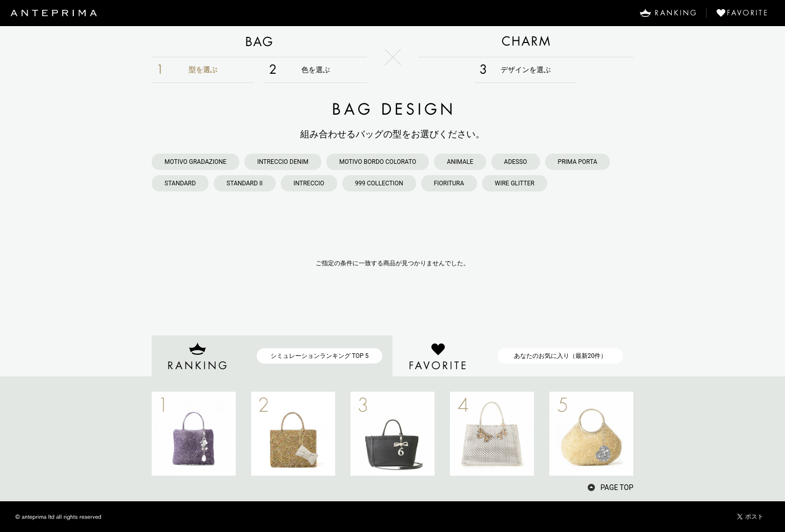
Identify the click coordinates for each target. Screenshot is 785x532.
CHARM (526, 41)
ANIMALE (460, 162)
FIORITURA (449, 183)
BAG (259, 41)
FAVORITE (746, 13)
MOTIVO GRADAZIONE (195, 162)
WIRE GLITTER (515, 183)
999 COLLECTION (379, 183)
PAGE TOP (617, 487)
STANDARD (180, 183)
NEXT (651, 434)
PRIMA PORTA (578, 162)
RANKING (668, 13)
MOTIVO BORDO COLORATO (378, 162)
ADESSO (516, 162)
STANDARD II (245, 183)
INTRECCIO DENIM (283, 162)
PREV (134, 434)
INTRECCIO (309, 183)
